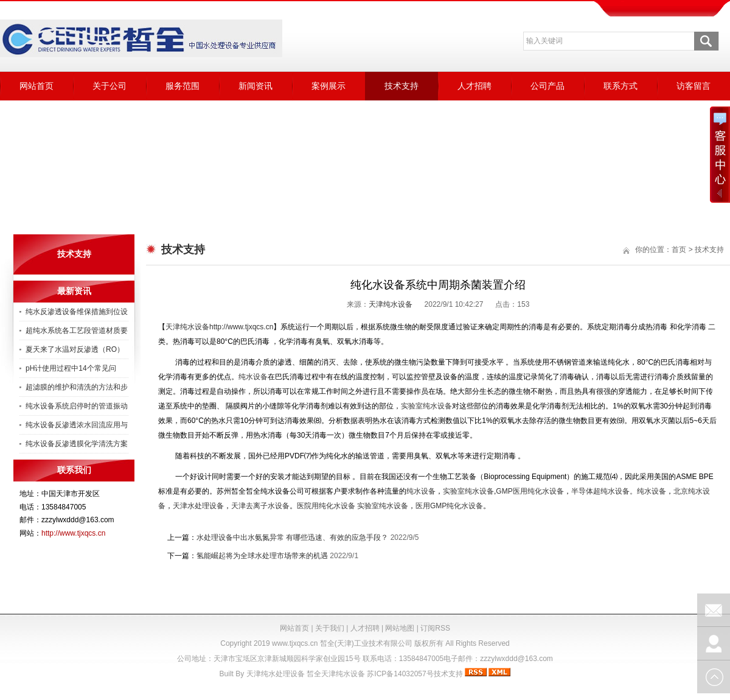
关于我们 (330, 628)
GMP (530, 491)
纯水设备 (652, 491)
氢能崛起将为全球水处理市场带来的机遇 (262, 556)
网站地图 (400, 628)
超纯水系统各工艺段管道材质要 (77, 331)
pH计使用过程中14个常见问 (71, 368)
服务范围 (182, 86)
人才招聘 (474, 86)
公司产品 (547, 86)
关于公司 (109, 86)
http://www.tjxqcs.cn (73, 533)
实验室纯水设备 (383, 506)
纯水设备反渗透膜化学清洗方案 (77, 444)
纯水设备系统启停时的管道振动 (77, 406)
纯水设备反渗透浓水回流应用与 (77, 425)
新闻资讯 (255, 86)
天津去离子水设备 (260, 506)
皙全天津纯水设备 (336, 674)
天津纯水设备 (391, 304)
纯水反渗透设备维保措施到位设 (77, 312)
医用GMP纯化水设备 (449, 506)
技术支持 (401, 86)
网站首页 (36, 86)
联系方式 (620, 86)
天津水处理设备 (198, 506)
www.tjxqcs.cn (295, 643)
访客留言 (693, 86)
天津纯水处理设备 (276, 674)
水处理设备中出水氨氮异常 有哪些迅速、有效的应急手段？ (292, 537)
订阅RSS (435, 628)
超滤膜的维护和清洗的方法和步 (77, 387)
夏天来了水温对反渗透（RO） (75, 349)
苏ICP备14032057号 (400, 674)
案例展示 (328, 86)
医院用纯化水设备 (326, 506)
